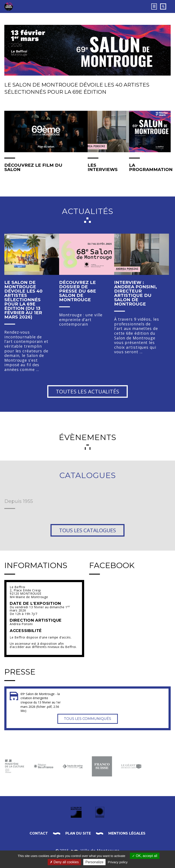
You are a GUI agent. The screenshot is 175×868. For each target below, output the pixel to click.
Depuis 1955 (19, 502)
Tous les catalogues (87, 530)
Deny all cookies (64, 862)
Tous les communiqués (87, 719)
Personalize (95, 862)
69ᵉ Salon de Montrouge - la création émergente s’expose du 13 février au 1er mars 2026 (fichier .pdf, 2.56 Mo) (41, 702)
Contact (39, 833)
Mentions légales (127, 833)
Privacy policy (118, 862)
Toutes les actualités (88, 391)
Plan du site (78, 833)
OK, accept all (145, 856)
